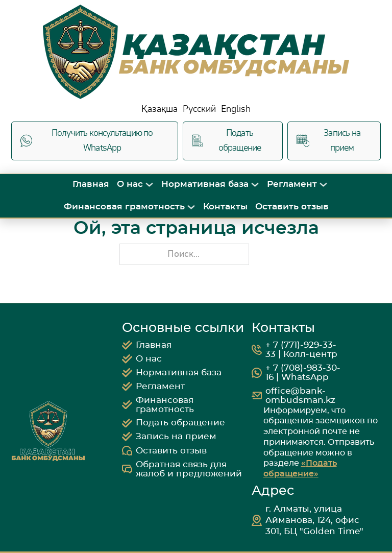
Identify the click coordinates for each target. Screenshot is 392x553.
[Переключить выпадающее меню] (149, 185)
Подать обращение (226, 140)
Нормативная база (205, 184)
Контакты (225, 207)
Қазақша (160, 109)
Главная (91, 184)
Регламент (292, 184)
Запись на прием (328, 140)
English (236, 109)
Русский (199, 109)
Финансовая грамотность (124, 207)
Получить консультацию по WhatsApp (87, 140)
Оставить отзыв (292, 207)
